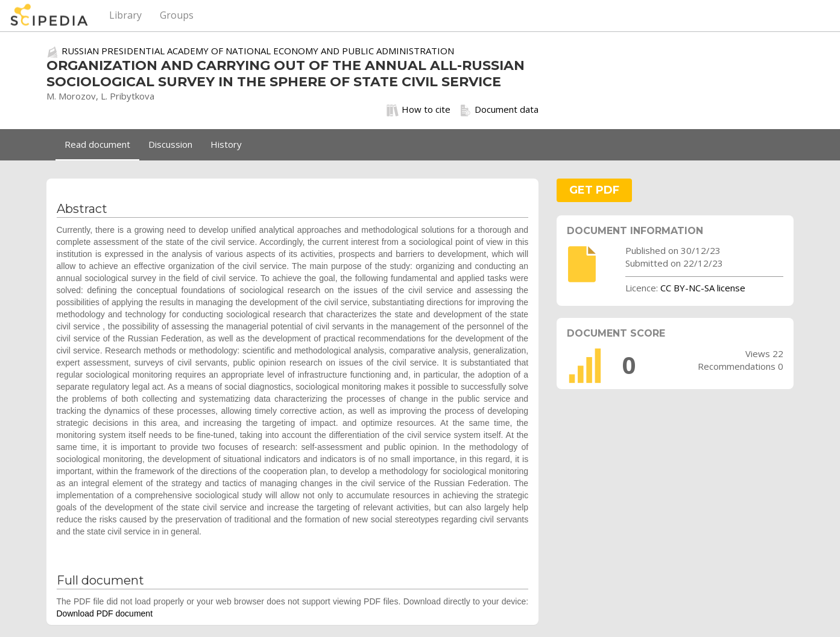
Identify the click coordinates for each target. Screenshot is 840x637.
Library (125, 15)
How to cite (418, 110)
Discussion (170, 144)
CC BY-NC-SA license (703, 288)
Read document (97, 144)
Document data (499, 110)
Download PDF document (105, 613)
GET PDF (594, 190)
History (226, 144)
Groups (177, 15)
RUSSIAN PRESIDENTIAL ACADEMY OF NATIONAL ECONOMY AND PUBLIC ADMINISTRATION (258, 51)
